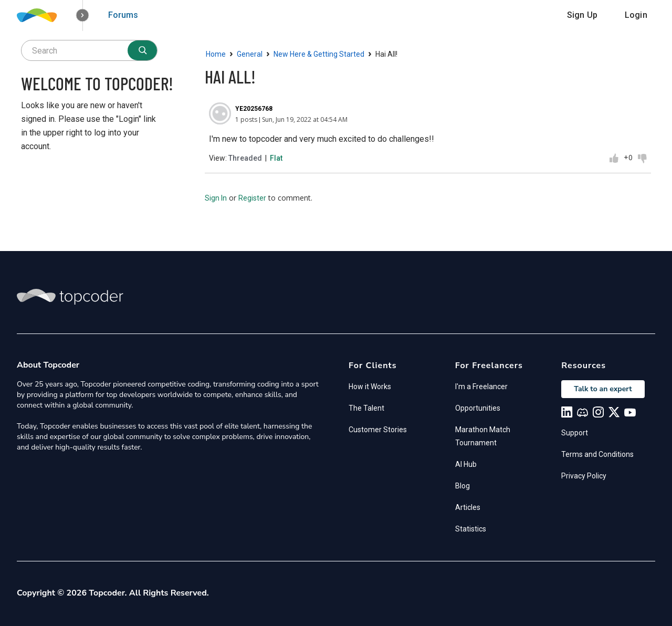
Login (636, 15)
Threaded (245, 158)
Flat (276, 158)
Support (575, 433)
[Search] (142, 50)
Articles (468, 507)
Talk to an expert (603, 389)
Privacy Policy (584, 476)
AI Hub (466, 464)
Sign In (216, 198)
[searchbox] (89, 50)
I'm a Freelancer (481, 387)
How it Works (370, 387)
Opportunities (478, 408)
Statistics (471, 529)
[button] (83, 15)
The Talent (366, 408)
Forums (123, 15)
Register (252, 198)
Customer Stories (378, 430)
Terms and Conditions (597, 454)
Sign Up (582, 15)
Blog (463, 486)
